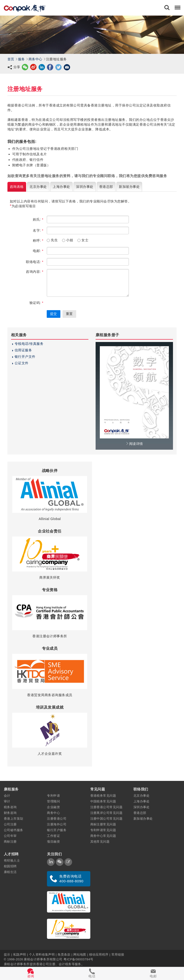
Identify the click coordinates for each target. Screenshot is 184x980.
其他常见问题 (100, 842)
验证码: (36, 303)
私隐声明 (20, 954)
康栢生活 (10, 872)
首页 (11, 59)
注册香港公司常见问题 (106, 807)
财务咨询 (10, 813)
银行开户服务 (57, 830)
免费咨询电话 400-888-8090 (71, 879)
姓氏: (38, 219)
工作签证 (53, 836)
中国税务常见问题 (103, 801)
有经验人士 (12, 860)
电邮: (38, 251)
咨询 (17, 187)
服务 (21, 59)
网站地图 (80, 954)
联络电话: (35, 262)
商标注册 (10, 842)
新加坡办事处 (143, 819)
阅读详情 (134, 444)
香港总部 (140, 813)
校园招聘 (10, 866)
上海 (61, 187)
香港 (106, 187)
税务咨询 (10, 807)
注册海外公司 (57, 824)
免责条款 (64, 954)
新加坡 (129, 187)
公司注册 (10, 824)
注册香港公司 (57, 819)
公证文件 (22, 363)
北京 (38, 187)
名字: (38, 230)
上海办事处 (141, 801)
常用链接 (118, 954)
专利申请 (53, 796)
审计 (7, 801)
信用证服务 (23, 350)
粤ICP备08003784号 (78, 959)
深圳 (85, 187)
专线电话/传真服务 (29, 344)
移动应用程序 (99, 954)
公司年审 (10, 836)
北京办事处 (141, 796)
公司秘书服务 (14, 830)
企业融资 (53, 807)
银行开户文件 (25, 357)
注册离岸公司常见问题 (106, 813)
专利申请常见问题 (103, 830)
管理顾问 (53, 801)
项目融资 (53, 842)
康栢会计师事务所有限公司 (43, 959)
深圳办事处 (141, 807)
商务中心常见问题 (103, 836)
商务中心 (35, 59)
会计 (7, 796)
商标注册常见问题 (103, 824)
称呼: (38, 241)
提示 (8, 954)
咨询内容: (35, 272)
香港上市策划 (14, 819)
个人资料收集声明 (42, 954)
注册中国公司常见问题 (106, 819)
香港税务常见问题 (103, 796)
